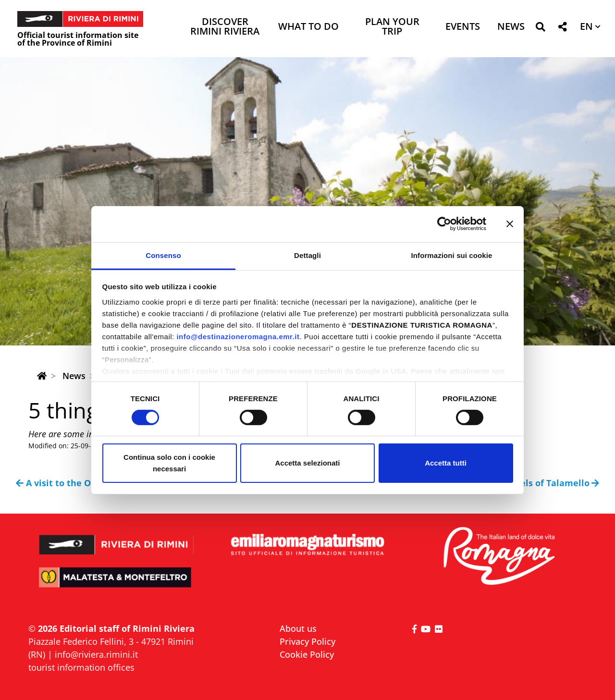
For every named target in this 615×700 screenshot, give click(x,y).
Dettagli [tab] (307, 255)
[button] (540, 29)
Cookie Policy (307, 654)
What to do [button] (308, 27)
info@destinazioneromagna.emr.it (238, 336)
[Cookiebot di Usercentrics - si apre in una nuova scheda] (444, 224)
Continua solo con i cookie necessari (169, 463)
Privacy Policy (307, 641)
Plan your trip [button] (392, 27)
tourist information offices (81, 667)
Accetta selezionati (307, 463)
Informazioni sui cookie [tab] (452, 255)
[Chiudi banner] (510, 224)
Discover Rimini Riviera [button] (225, 27)
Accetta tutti (446, 463)
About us (298, 628)
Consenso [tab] (163, 255)
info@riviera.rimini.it (96, 654)
